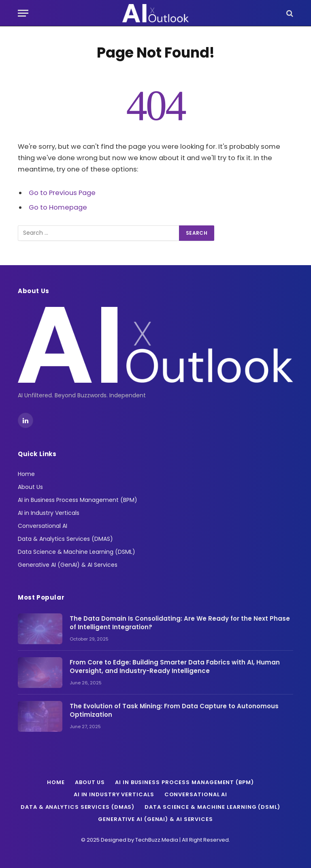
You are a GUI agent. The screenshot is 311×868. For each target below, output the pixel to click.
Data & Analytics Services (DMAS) (65, 539)
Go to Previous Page (62, 193)
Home (26, 474)
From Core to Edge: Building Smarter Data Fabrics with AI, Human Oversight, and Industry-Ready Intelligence (175, 667)
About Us (30, 487)
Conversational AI (43, 526)
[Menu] (23, 13)
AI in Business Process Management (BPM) (78, 500)
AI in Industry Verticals (49, 513)
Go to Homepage (58, 207)
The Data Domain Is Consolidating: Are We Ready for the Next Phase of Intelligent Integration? (180, 623)
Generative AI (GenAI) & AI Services (68, 565)
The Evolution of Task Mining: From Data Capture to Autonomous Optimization (174, 710)
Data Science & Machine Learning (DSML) (77, 552)
